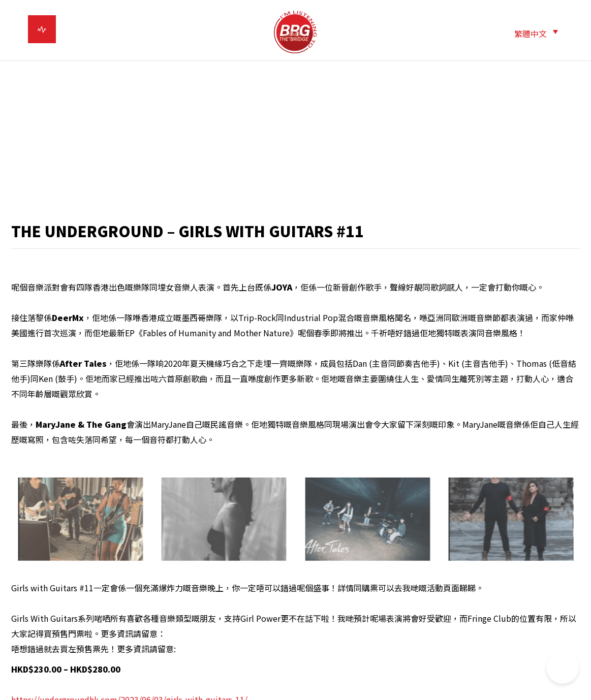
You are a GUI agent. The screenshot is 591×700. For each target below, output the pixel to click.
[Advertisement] (295, 142)
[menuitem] (536, 33)
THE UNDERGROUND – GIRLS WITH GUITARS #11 (188, 231)
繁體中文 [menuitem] (531, 34)
